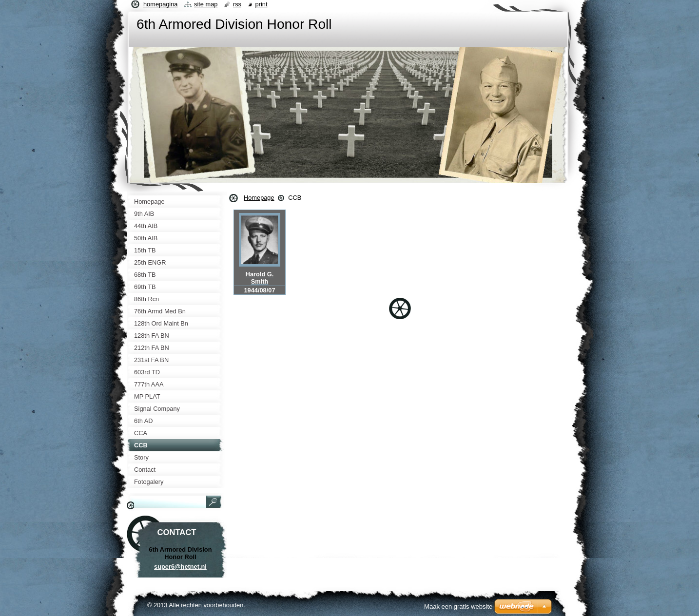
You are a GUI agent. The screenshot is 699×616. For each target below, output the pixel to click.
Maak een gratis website (458, 606)
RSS (237, 4)
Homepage (259, 198)
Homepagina (160, 4)
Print (262, 4)
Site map (206, 4)
